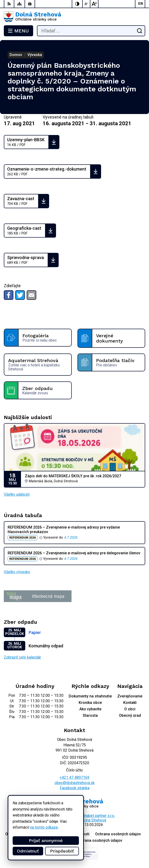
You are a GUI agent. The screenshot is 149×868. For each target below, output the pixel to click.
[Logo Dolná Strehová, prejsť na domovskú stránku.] (74, 17)
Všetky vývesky (17, 572)
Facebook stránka (75, 788)
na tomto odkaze (44, 827)
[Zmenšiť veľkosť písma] (87, 4)
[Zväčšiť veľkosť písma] (94, 4)
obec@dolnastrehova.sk (75, 783)
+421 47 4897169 (74, 777)
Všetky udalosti (17, 494)
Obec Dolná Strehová (89, 820)
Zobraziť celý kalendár (22, 657)
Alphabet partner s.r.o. (97, 816)
